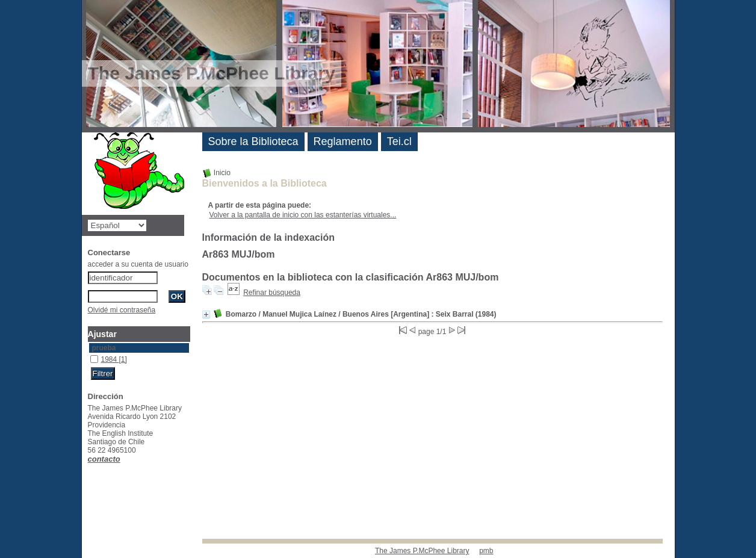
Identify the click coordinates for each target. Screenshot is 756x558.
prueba (104, 348)
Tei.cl (399, 141)
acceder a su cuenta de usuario (138, 264)
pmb (486, 551)
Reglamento (343, 141)
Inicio (216, 173)
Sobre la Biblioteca (253, 141)
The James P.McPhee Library (422, 551)
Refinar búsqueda (272, 293)
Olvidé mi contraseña (122, 310)
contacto (104, 459)
